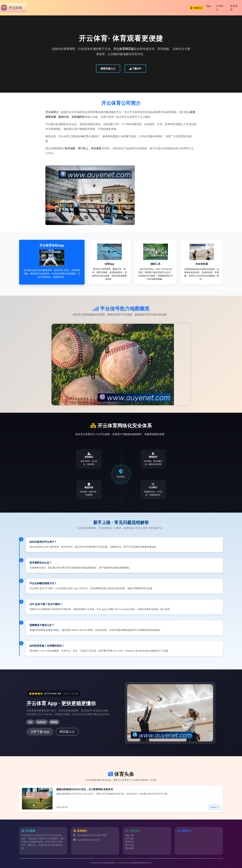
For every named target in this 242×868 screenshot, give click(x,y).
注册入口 (196, 8)
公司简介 (219, 8)
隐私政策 (130, 842)
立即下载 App (40, 732)
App (209, 6)
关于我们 (130, 838)
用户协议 (130, 845)
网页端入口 (108, 69)
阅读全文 (215, 807)
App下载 (129, 835)
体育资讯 (234, 8)
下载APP (135, 69)
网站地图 (130, 848)
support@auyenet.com (88, 840)
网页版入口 (67, 732)
